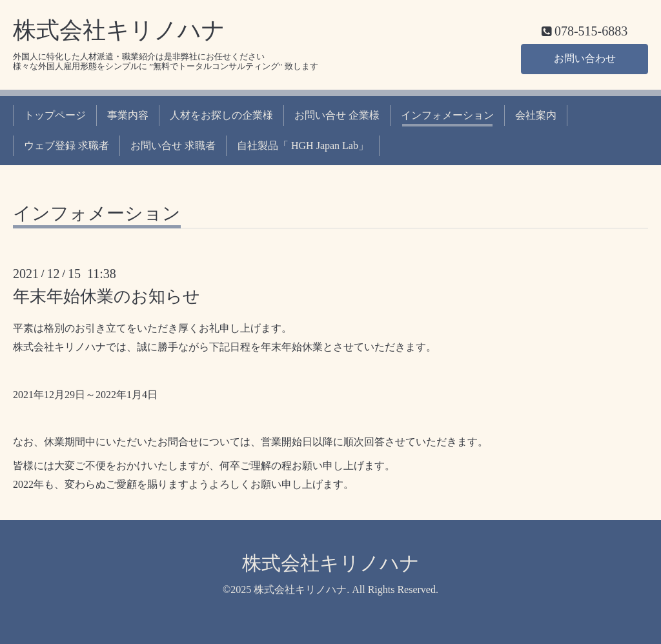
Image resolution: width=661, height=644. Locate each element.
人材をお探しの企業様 (221, 115)
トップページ (55, 115)
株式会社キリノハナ (119, 30)
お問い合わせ (585, 58)
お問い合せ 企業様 (337, 115)
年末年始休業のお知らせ (107, 297)
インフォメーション (447, 115)
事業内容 (128, 115)
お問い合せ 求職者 (173, 146)
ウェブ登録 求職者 (66, 146)
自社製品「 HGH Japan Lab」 (303, 146)
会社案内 (536, 115)
